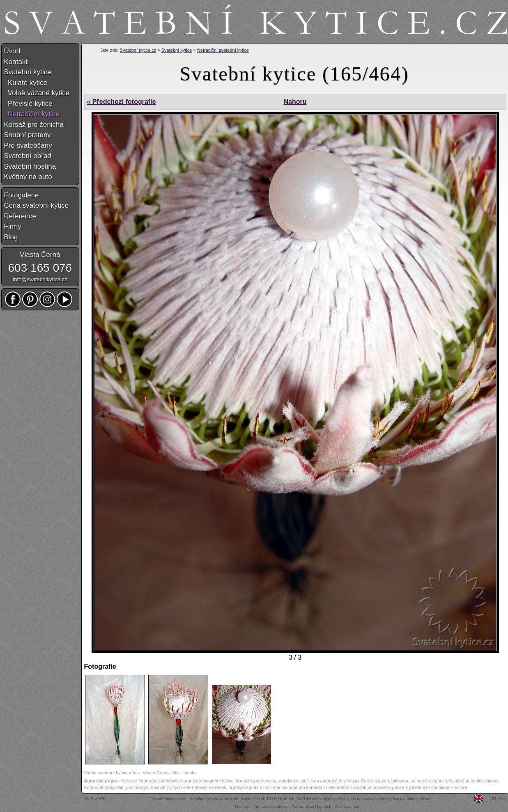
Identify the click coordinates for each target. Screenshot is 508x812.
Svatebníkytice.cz (170, 799)
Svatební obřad (28, 156)
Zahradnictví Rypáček (311, 807)
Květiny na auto (28, 177)
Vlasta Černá (40, 255)
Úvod (12, 51)
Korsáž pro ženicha (34, 125)
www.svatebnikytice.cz (384, 799)
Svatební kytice (177, 50)
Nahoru (295, 102)
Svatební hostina (30, 166)
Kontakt (16, 62)
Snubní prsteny (28, 135)
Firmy (13, 226)
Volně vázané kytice (37, 93)
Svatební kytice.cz (138, 50)
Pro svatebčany (28, 146)
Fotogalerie (22, 195)
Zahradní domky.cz (271, 807)
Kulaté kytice (26, 83)
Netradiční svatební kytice (223, 50)
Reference (20, 216)
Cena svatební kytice (37, 205)
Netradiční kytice (32, 114)
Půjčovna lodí (347, 807)
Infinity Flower (419, 799)
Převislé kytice (28, 104)
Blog (11, 237)
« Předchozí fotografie (122, 102)
